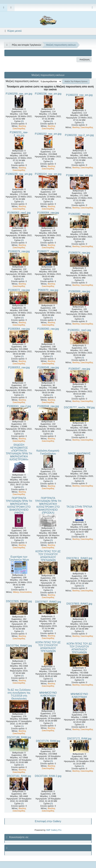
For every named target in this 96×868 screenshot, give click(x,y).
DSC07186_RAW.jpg (19, 737)
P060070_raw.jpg (48, 290)
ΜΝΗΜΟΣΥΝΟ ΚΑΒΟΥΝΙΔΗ (48, 694)
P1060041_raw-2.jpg (19, 406)
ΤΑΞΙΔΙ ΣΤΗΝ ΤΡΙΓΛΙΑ (79, 507)
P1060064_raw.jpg (19, 329)
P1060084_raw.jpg (48, 213)
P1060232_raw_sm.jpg (48, 134)
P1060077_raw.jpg (48, 251)
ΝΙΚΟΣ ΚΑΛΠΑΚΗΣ (79, 453)
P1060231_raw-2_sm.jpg (19, 134)
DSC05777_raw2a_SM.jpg (79, 407)
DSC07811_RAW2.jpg (79, 558)
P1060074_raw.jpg (79, 253)
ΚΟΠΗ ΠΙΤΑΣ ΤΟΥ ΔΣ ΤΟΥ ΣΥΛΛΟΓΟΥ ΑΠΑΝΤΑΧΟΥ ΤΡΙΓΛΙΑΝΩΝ (48, 556)
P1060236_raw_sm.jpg (48, 94)
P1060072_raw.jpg (19, 290)
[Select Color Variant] (92, 8)
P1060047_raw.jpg (79, 369)
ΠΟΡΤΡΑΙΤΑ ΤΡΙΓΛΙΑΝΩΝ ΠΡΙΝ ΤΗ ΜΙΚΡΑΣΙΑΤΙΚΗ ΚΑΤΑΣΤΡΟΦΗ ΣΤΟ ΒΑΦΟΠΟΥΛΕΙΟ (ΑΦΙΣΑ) (19, 505)
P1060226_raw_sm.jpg (79, 175)
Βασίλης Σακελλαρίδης (19, 127)
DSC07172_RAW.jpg (79, 739)
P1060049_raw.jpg (48, 367)
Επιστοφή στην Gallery (48, 821)
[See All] (7, 45)
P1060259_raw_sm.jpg (19, 94)
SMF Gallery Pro (54, 830)
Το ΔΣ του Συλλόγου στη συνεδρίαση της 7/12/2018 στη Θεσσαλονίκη (19, 694)
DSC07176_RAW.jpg (48, 741)
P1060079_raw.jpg (19, 251)
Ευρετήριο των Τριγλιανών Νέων (19, 558)
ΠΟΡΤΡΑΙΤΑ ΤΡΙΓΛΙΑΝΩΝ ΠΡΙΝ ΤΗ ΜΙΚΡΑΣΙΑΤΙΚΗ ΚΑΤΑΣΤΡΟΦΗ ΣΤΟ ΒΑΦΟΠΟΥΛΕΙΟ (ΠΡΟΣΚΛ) (48, 505)
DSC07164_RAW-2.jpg (48, 776)
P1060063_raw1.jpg (19, 213)
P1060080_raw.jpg (79, 214)
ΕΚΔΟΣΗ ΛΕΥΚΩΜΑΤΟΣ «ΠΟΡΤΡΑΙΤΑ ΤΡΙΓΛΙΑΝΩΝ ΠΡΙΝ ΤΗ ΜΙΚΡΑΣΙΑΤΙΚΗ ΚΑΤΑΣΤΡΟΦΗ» (19, 452)
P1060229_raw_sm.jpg (19, 174)
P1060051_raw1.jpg (79, 330)
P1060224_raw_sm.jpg (48, 174)
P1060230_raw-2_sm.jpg (79, 135)
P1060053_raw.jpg (19, 367)
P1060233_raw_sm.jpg (79, 95)
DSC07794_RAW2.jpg (19, 646)
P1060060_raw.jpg (48, 329)
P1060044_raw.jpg (48, 406)
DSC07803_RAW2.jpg (79, 604)
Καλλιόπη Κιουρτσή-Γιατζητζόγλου (48, 452)
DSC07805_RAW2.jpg (19, 601)
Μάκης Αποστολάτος (22, 592)
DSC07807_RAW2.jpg (48, 602)
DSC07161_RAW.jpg (19, 776)
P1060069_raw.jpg (79, 291)
